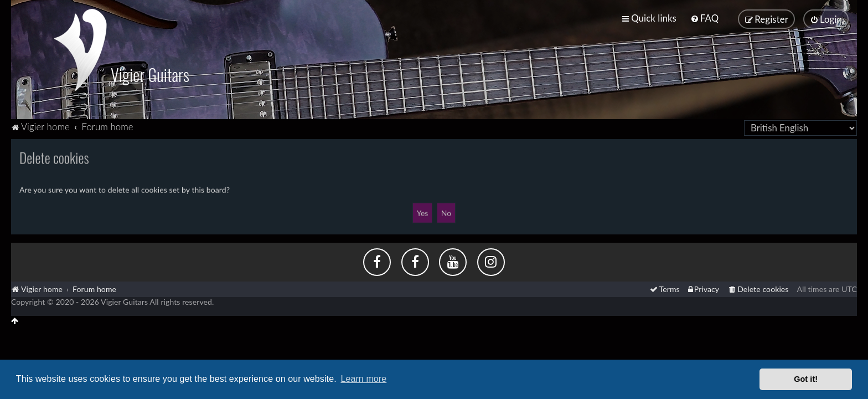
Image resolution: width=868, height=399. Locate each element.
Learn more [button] (363, 379)
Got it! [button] (806, 379)
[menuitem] (704, 18)
